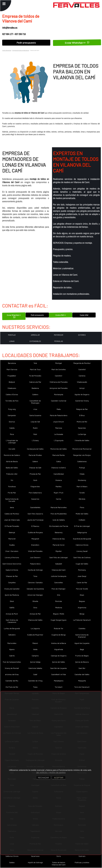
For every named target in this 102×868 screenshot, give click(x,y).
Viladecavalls (82, 382)
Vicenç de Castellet (12, 589)
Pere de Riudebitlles (59, 514)
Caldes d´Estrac (12, 394)
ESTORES (82, 335)
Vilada (82, 474)
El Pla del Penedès (12, 526)
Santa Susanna (35, 415)
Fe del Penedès (35, 376)
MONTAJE (12, 335)
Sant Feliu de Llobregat (59, 557)
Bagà (82, 649)
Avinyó (82, 388)
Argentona (82, 607)
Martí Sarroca (12, 369)
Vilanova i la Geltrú (59, 468)
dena (12, 507)
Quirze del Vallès (59, 662)
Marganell (35, 539)
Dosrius (12, 422)
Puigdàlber (12, 376)
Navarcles (82, 428)
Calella (12, 428)
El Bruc (82, 415)
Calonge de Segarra (59, 656)
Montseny (82, 570)
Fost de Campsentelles (12, 662)
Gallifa (12, 607)
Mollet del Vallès (82, 514)
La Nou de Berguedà (12, 628)
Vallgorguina (82, 532)
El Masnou (35, 526)
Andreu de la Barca (59, 643)
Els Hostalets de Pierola (59, 526)
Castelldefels (35, 507)
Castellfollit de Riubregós (35, 402)
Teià (35, 363)
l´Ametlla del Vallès (82, 440)
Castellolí (82, 369)
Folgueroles (35, 486)
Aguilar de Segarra (82, 394)
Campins (35, 656)
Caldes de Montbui (12, 514)
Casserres (35, 499)
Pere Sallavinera (35, 493)
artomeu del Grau (12, 674)
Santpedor (12, 415)
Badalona (35, 388)
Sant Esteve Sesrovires (12, 564)
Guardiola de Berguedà (82, 539)
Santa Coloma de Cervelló (12, 500)
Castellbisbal (59, 474)
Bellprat (12, 382)
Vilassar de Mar (12, 576)
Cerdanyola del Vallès (35, 449)
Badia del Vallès (12, 468)
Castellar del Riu (12, 681)
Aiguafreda (59, 649)
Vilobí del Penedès (35, 551)
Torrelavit (59, 687)
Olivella (35, 601)
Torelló (82, 493)
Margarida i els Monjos (82, 455)
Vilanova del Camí (59, 570)
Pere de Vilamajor (59, 589)
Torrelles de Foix (12, 401)
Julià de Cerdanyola (59, 576)
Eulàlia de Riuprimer (35, 635)
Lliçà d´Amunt (59, 422)
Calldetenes (82, 461)
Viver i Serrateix (12, 551)
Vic (12, 480)
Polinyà (82, 468)
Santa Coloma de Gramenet (82, 636)
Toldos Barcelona (7, 50)
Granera (59, 480)
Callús (59, 461)
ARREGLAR (35, 335)
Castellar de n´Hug (35, 681)
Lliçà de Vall (35, 422)
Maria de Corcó (59, 545)
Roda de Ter (59, 628)
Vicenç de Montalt (12, 668)
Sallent (35, 461)
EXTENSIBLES (35, 341)
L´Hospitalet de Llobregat (12, 441)
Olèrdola (82, 499)
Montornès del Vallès (59, 449)
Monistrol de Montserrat (82, 449)
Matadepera (59, 681)
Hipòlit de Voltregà (35, 862)
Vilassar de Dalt (35, 468)
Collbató (82, 520)
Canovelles (59, 582)
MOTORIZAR (59, 335)
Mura (12, 434)
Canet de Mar (82, 582)
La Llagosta (35, 628)
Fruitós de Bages (82, 656)
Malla (59, 409)
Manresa (59, 428)
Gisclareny (82, 480)
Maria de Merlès (59, 455)
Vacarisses (35, 856)
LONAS (12, 341)
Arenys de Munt (12, 614)
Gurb (35, 480)
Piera (82, 507)
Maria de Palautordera (59, 415)
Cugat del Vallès (82, 564)
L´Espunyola (59, 440)
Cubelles (82, 628)
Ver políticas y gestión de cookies (51, 772)
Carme (59, 499)
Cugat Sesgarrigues (59, 620)
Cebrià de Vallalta (35, 668)
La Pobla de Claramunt (82, 620)
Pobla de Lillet (12, 474)
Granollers (35, 545)
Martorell (12, 539)
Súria (59, 856)
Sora (35, 607)
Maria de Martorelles (59, 507)
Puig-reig (12, 409)
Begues (82, 601)
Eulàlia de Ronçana (35, 532)
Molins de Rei (82, 422)
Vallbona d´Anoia (12, 856)
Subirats (82, 856)
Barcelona (12, 363)
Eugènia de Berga (59, 635)
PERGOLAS (59, 341)
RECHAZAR (43, 778)
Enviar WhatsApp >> (77, 43)
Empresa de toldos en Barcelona (21, 50)
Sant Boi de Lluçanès (59, 668)
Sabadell (59, 564)
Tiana (35, 687)
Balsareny (59, 532)
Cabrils (12, 656)
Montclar (59, 601)
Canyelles (12, 582)
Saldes (12, 862)
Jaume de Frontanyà (35, 520)
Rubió (35, 428)
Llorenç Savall (82, 551)
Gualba (12, 545)
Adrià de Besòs (12, 461)
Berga (82, 614)
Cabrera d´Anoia (82, 545)
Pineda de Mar (35, 474)
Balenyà (12, 532)
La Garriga (82, 434)
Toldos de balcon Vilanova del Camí (59, 864)
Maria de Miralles (35, 455)
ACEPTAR (59, 778)
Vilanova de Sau (59, 539)
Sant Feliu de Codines (82, 557)
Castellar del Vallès (82, 674)
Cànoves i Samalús (35, 582)
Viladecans (12, 388)
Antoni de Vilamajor (35, 595)
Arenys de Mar (35, 614)
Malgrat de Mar (82, 409)
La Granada (59, 434)
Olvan (82, 595)
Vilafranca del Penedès (59, 382)
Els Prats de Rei (12, 687)
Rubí (35, 434)
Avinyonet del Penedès (59, 388)
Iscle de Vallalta (59, 520)
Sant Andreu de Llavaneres (12, 621)
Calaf (35, 674)
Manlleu (59, 486)
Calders (35, 394)
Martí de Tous (35, 369)
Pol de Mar (12, 493)
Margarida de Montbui (82, 363)
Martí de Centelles (59, 369)
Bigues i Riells (59, 614)
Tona (35, 576)
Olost (12, 601)
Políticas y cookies (82, 862)
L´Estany (35, 440)
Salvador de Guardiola (35, 589)
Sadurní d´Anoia (12, 570)
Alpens (12, 649)
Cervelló (12, 449)
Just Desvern (35, 557)
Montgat (59, 363)
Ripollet (59, 551)
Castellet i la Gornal (59, 401)
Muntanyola (59, 394)
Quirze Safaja (35, 662)
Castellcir (59, 376)
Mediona (59, 607)
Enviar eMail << (61, 315)
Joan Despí (82, 576)
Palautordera (35, 564)
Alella (35, 649)
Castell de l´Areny (82, 401)
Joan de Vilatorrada (12, 520)
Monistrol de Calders (12, 455)
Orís (59, 595)
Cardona (82, 376)
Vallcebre (12, 635)
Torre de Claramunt (82, 687)
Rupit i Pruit (59, 493)
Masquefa (82, 681)
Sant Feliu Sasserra (35, 514)
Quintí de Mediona (12, 595)
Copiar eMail (84, 315)
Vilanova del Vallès (35, 620)
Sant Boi (82, 668)
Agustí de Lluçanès (82, 643)
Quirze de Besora (82, 662)
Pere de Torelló (82, 589)
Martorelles (12, 643)
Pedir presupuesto (26, 43)
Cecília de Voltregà (35, 570)
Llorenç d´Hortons (12, 557)
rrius (35, 409)
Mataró (35, 643)
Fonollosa (12, 486)
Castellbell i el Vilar (59, 674)
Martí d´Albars (82, 486)
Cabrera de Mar (35, 382)
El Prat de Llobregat (82, 526)
